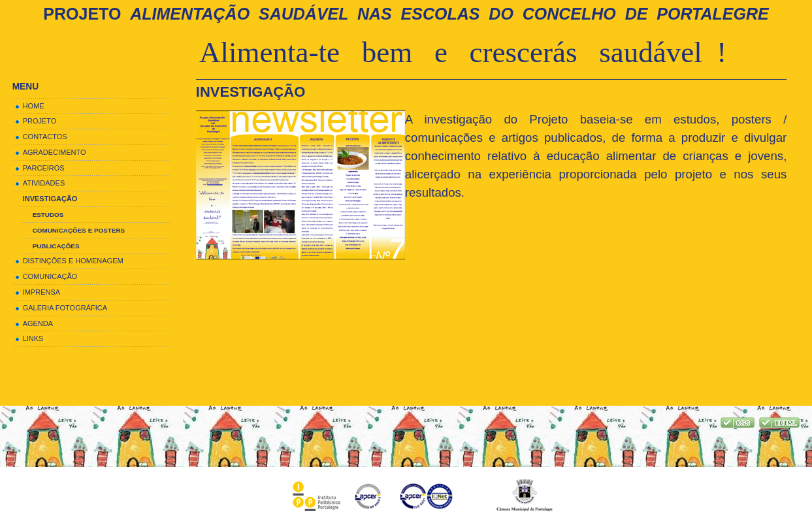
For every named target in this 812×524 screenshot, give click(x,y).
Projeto (406, 14)
